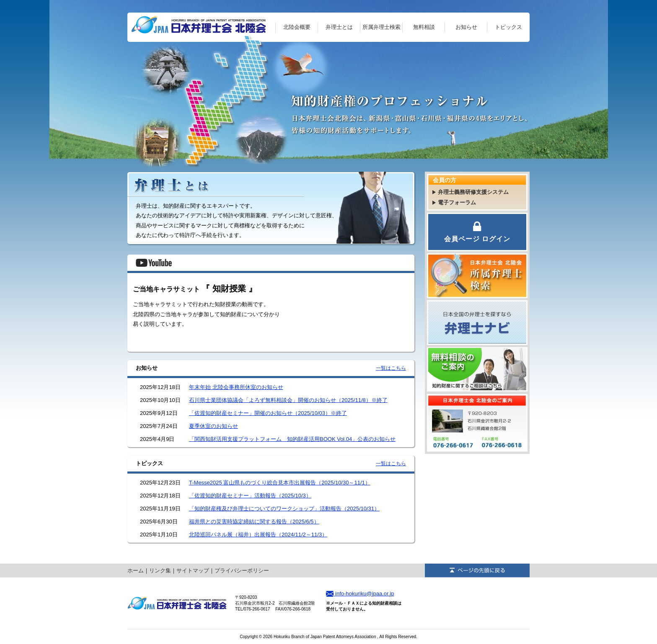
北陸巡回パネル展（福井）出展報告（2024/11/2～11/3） (258, 535)
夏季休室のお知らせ (213, 426)
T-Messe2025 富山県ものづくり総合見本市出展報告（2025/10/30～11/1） (280, 483)
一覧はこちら (391, 368)
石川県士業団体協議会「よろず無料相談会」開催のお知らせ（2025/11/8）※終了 (288, 400)
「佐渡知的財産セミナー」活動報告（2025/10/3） (250, 496)
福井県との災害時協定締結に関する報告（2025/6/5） (254, 522)
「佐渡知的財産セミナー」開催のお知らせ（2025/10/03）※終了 (268, 413)
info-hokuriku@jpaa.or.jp (360, 594)
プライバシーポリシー (242, 571)
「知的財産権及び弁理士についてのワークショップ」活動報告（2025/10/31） (284, 509)
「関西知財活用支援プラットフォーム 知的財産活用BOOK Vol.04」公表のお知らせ (292, 439)
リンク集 (160, 571)
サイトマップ (193, 571)
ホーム (136, 571)
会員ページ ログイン (477, 231)
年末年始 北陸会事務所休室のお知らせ (236, 387)
